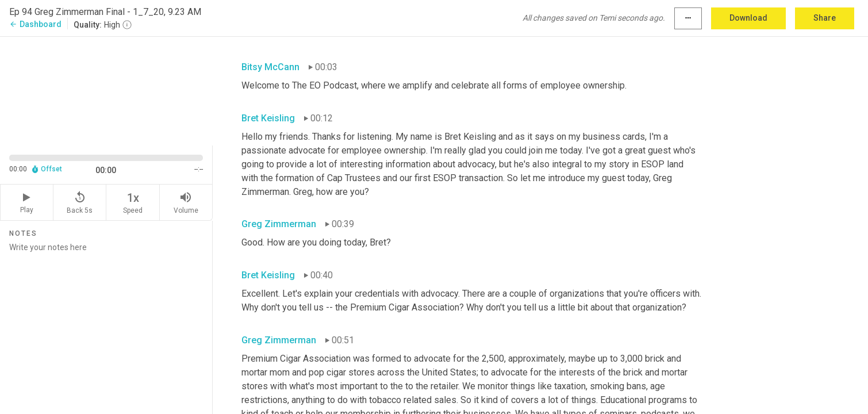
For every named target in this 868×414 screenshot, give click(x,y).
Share (825, 18)
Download (748, 18)
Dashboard (35, 24)
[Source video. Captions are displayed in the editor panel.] (106, 90)
